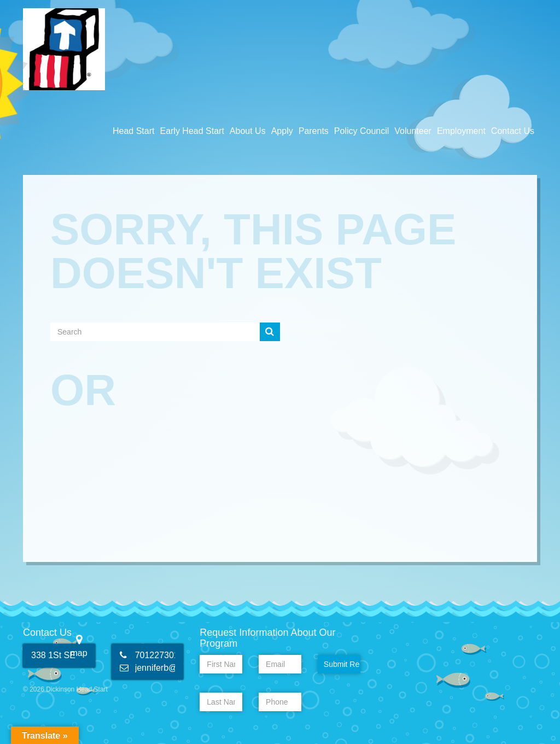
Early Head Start (192, 131)
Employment (461, 131)
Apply (282, 131)
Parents (314, 131)
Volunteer (413, 131)
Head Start (133, 131)
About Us (248, 131)
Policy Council (361, 131)
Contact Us (513, 131)
